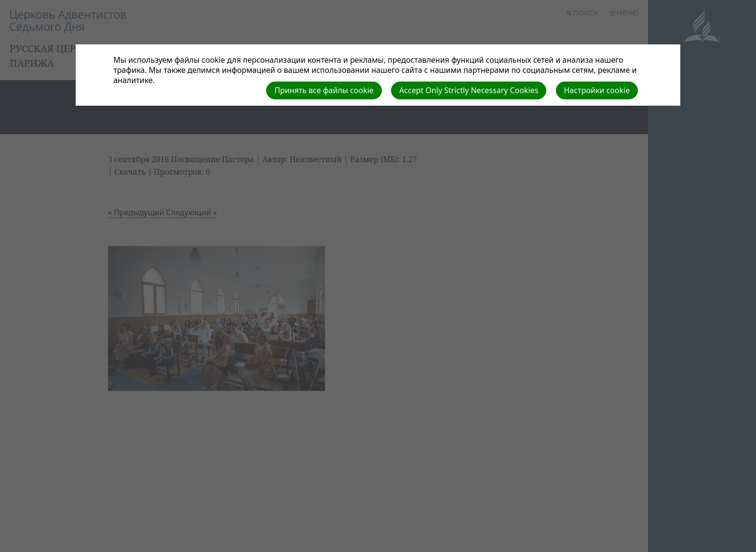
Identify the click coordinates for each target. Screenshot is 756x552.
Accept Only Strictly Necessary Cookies (469, 90)
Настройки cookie (597, 90)
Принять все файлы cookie (324, 90)
